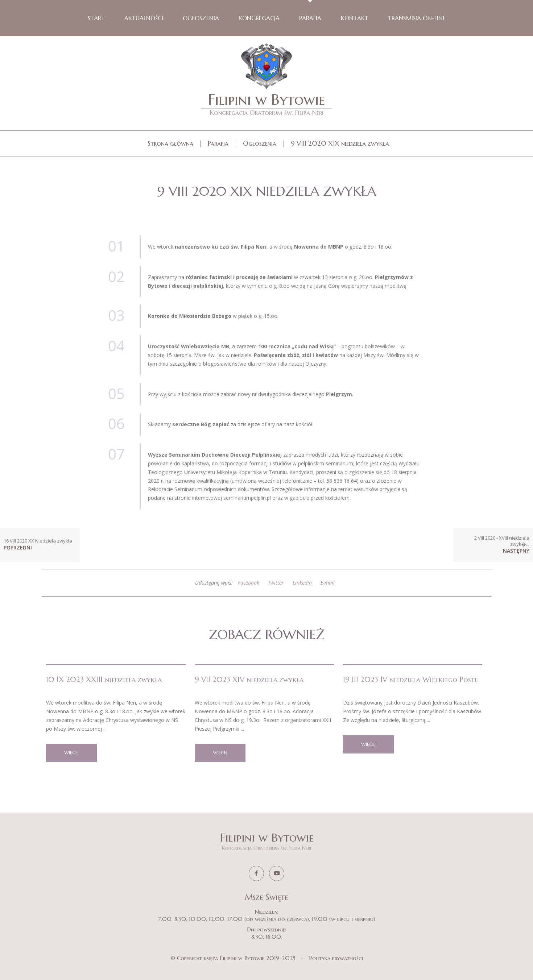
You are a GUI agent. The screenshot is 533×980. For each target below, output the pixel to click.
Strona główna (170, 143)
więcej (71, 753)
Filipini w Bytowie (266, 103)
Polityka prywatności (336, 958)
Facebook (249, 583)
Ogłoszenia (260, 143)
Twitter (276, 583)
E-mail (328, 583)
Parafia (218, 143)
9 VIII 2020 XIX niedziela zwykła (340, 143)
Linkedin (302, 583)
